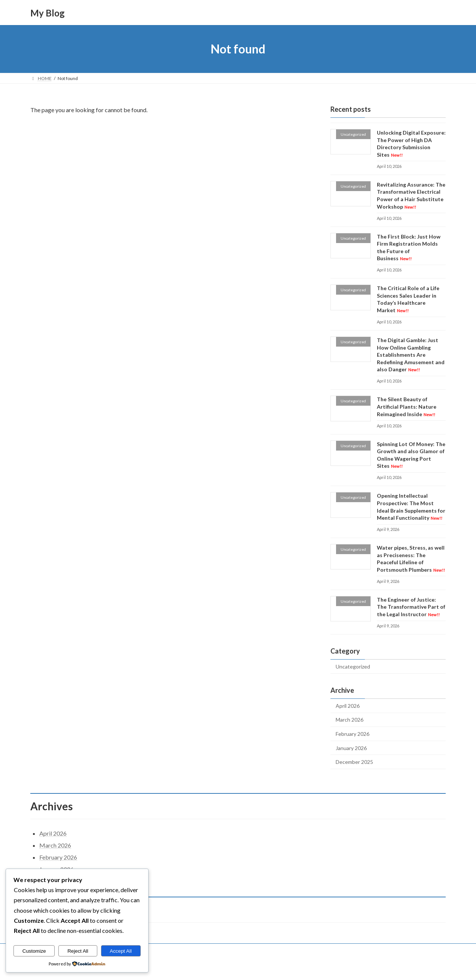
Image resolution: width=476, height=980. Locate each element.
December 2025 (354, 762)
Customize (34, 951)
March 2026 (350, 720)
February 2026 (353, 734)
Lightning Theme (239, 967)
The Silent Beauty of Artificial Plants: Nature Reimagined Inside (407, 407)
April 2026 (348, 706)
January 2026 (351, 748)
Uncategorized (353, 666)
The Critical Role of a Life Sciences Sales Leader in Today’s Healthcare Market (408, 299)
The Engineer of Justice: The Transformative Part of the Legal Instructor (411, 607)
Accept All (121, 951)
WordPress (205, 967)
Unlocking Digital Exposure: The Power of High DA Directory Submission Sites (411, 144)
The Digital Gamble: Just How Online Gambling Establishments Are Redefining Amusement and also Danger (411, 355)
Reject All (78, 951)
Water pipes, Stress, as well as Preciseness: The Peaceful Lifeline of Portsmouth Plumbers (411, 559)
